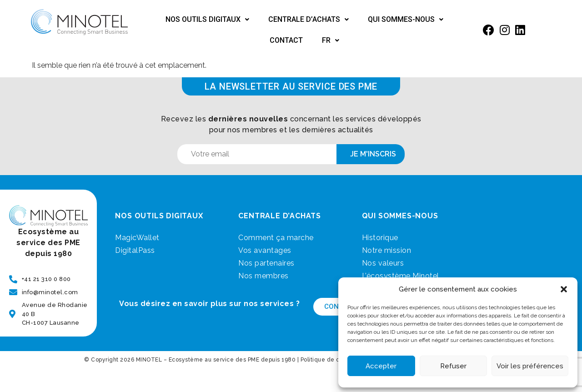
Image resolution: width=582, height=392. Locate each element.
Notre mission (387, 250)
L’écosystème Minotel (401, 276)
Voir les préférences (530, 366)
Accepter (381, 366)
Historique (380, 238)
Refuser (453, 366)
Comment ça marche (276, 238)
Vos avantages (265, 250)
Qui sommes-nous (406, 19)
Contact (286, 40)
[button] (564, 289)
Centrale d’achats (309, 19)
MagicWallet (137, 238)
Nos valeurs (383, 263)
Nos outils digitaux (207, 19)
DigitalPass (135, 250)
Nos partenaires (266, 263)
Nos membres (263, 276)
